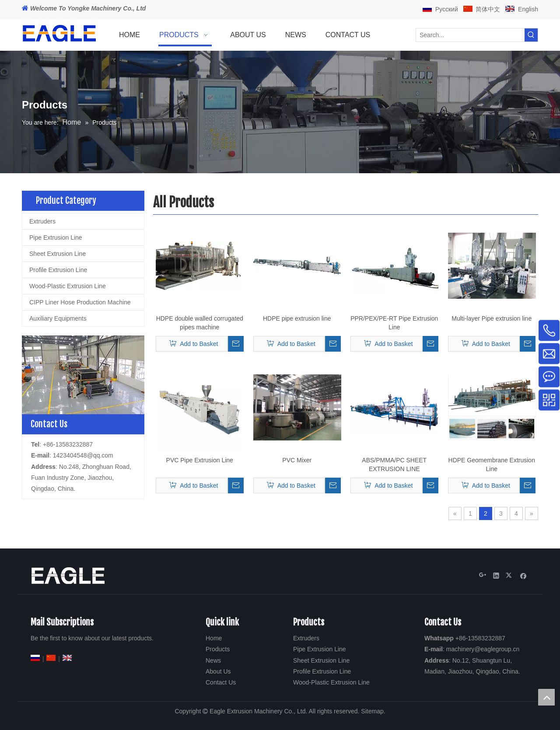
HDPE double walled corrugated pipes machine (200, 323)
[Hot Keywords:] (531, 35)
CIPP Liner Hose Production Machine (80, 302)
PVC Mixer (297, 460)
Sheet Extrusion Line (58, 254)
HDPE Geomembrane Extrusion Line (492, 465)
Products (218, 649)
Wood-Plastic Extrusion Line (68, 286)
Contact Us (221, 682)
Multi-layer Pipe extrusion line (492, 318)
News (213, 660)
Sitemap (372, 711)
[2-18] (83, 375)
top (546, 697)
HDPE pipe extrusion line (297, 318)
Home (214, 638)
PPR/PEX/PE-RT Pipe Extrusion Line (394, 323)
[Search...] (470, 35)
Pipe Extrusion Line (56, 238)
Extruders (42, 221)
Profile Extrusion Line (58, 270)
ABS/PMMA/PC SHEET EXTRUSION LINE (394, 465)
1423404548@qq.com (83, 455)
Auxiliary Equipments (58, 318)
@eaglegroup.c (495, 649)
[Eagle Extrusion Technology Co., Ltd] (68, 576)
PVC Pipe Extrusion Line (200, 460)
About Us (218, 671)
